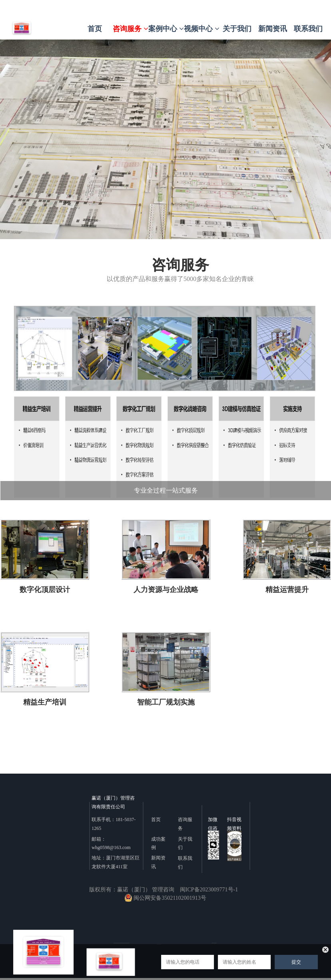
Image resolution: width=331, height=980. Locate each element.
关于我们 (237, 29)
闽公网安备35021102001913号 (165, 898)
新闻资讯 (273, 29)
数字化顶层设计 (44, 589)
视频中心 (202, 29)
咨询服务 (131, 29)
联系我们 (308, 29)
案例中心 (166, 29)
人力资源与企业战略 (166, 589)
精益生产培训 (44, 701)
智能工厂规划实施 (166, 701)
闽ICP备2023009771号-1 (209, 890)
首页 (95, 29)
